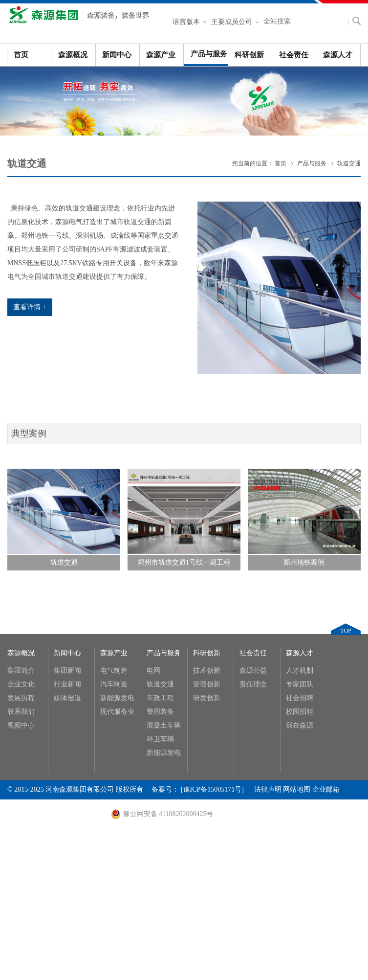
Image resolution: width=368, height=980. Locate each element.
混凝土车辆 (164, 725)
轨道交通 (349, 163)
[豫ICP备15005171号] (217, 789)
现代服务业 (117, 712)
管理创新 (207, 684)
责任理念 (253, 684)
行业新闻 (67, 684)
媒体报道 (67, 698)
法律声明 (268, 789)
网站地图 (297, 789)
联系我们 (21, 712)
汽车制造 (114, 684)
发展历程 (21, 698)
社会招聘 (300, 698)
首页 (21, 55)
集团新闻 (67, 671)
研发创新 (207, 698)
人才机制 (300, 671)
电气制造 (114, 671)
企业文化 (21, 684)
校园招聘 (300, 712)
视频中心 (21, 725)
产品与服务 (209, 54)
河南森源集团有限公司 (81, 19)
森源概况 (73, 55)
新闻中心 (117, 55)
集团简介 (21, 671)
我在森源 (300, 725)
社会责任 (294, 55)
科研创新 (249, 55)
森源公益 (253, 671)
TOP (346, 631)
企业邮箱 (326, 789)
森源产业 (161, 55)
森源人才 (338, 55)
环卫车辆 (160, 739)
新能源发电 (117, 698)
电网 (153, 671)
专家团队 (300, 684)
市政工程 (160, 698)
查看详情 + (30, 307)
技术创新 (207, 671)
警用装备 (160, 712)
